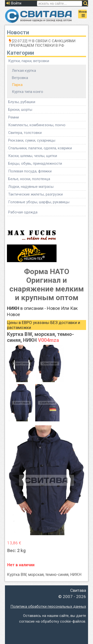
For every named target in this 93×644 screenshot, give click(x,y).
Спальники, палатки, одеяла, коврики (40, 148)
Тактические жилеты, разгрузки (35, 194)
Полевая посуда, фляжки (30, 171)
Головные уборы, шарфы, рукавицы (39, 202)
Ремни (14, 117)
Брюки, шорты (20, 110)
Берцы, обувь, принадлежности (35, 163)
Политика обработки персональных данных (48, 606)
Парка (17, 85)
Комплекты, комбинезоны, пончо (37, 125)
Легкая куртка (24, 71)
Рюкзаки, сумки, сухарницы (32, 140)
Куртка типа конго (28, 92)
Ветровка (20, 78)
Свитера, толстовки (25, 133)
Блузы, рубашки (22, 102)
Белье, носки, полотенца (29, 179)
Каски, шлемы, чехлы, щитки (33, 156)
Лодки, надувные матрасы (31, 187)
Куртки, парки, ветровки (29, 61)
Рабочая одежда (23, 212)
